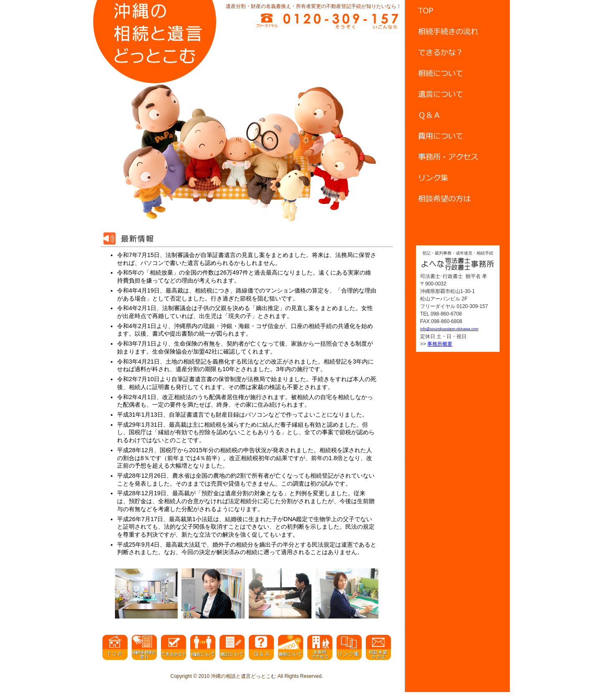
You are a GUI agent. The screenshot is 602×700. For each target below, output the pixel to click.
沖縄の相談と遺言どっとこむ (243, 676)
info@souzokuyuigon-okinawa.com (449, 329)
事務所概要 (440, 344)
